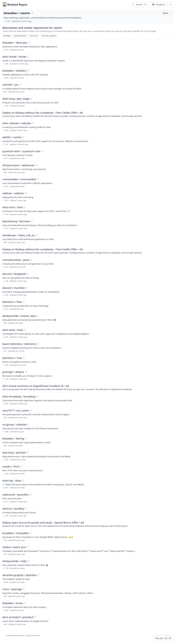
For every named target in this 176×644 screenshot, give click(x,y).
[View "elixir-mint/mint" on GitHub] (25, 207)
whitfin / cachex (12, 137)
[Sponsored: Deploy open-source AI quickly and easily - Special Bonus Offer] (88, 524)
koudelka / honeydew (15, 533)
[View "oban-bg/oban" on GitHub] (23, 481)
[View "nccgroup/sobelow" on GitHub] (28, 424)
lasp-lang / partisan (14, 452)
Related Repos (17, 5)
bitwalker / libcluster (15, 43)
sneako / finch (11, 466)
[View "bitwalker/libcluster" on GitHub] (29, 43)
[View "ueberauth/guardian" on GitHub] (30, 495)
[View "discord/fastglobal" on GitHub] (27, 274)
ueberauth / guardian (16, 495)
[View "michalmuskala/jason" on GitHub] (31, 260)
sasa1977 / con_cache (16, 410)
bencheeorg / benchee (16, 221)
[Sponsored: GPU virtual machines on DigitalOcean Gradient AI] (88, 387)
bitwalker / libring (13, 438)
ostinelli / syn (10, 85)
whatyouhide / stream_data (19, 316)
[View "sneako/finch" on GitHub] (21, 466)
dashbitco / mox (12, 358)
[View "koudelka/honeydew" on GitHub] (30, 533)
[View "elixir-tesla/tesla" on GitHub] (25, 330)
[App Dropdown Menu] (171, 5)
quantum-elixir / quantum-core (21, 151)
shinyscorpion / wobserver (19, 165)
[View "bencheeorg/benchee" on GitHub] (32, 221)
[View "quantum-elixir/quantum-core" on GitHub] (42, 151)
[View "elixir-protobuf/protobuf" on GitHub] (35, 617)
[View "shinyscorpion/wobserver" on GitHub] (36, 165)
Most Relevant (19, 36)
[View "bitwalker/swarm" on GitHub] (32, 13)
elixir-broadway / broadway (19, 396)
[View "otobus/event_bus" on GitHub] (27, 547)
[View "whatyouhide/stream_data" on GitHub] (38, 316)
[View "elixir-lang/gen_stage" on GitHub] (31, 99)
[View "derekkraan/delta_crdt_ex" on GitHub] (36, 235)
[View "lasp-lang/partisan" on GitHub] (28, 452)
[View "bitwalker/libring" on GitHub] (26, 438)
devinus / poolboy (13, 509)
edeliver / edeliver (13, 193)
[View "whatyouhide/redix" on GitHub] (28, 561)
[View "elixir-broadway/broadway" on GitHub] (37, 396)
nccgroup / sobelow (14, 424)
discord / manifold (14, 288)
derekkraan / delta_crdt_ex (19, 235)
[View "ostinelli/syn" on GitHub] (20, 85)
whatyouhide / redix (15, 561)
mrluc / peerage (12, 589)
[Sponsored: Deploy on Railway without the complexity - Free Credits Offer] (88, 114)
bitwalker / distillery (14, 71)
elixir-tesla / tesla (13, 330)
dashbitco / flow (12, 302)
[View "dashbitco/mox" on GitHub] (24, 358)
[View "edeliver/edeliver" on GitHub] (26, 193)
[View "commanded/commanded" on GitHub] (37, 179)
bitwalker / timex (13, 603)
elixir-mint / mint (13, 207)
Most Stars (34, 36)
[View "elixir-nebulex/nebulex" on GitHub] (33, 123)
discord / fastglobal (14, 274)
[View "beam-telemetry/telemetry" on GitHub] (38, 344)
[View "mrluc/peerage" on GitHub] (24, 589)
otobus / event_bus (14, 547)
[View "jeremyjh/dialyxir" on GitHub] (26, 372)
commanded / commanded (19, 179)
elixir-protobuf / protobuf (18, 617)
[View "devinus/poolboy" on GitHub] (26, 509)
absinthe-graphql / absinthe (19, 575)
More (167, 13)
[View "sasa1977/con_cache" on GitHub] (30, 410)
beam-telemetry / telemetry (19, 344)
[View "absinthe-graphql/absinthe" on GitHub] (38, 575)
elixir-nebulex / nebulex (17, 123)
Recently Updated (49, 36)
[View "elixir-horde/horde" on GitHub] (28, 57)
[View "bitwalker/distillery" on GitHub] (28, 71)
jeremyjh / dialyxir (13, 372)
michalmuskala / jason (16, 260)
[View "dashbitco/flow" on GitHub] (24, 302)
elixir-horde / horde (14, 57)
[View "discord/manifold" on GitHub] (26, 288)
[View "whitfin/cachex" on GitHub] (23, 137)
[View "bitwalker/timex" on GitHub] (25, 603)
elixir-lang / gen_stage (16, 99)
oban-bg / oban (12, 481)
